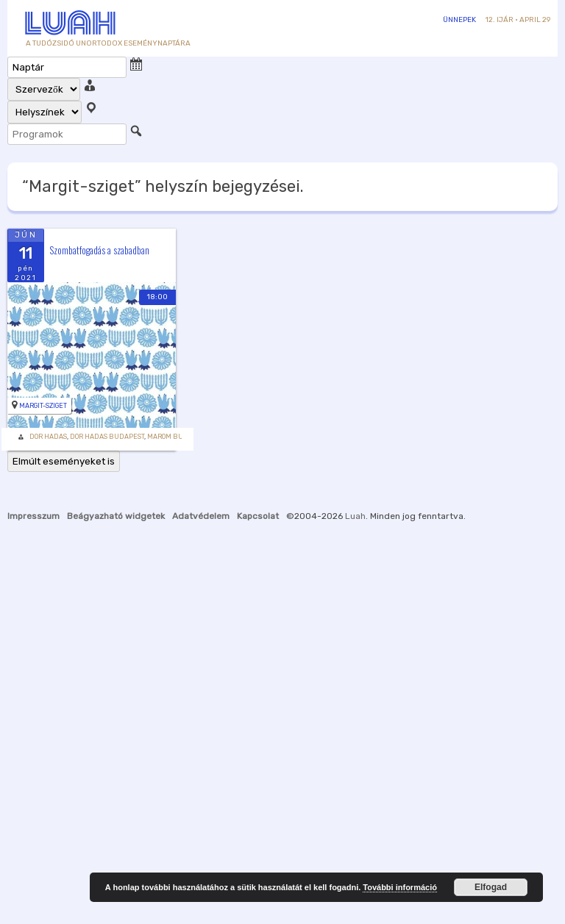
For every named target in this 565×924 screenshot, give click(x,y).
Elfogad (491, 887)
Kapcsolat (258, 516)
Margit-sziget (43, 406)
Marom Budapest (178, 437)
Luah (355, 516)
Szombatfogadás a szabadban (99, 250)
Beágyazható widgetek (116, 516)
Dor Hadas (48, 437)
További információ (400, 887)
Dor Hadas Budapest (107, 437)
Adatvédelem (201, 516)
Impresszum (33, 516)
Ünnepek (459, 20)
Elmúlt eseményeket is (64, 461)
